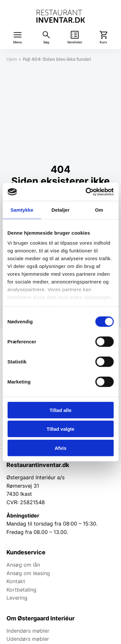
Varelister (75, 42)
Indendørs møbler (28, 631)
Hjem (12, 59)
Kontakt (16, 581)
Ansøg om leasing (28, 573)
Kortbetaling (21, 590)
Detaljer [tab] (61, 210)
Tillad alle (60, 410)
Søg (46, 42)
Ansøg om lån (23, 565)
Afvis (60, 448)
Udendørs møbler (28, 639)
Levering (17, 598)
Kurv (103, 42)
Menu (18, 42)
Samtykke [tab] (22, 210)
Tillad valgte (60, 429)
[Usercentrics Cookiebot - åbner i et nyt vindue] (86, 192)
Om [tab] (99, 210)
